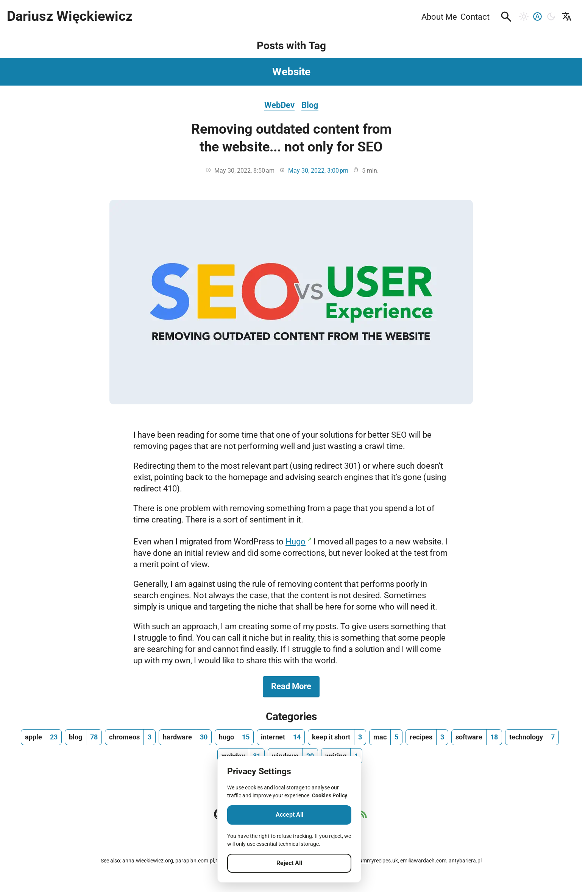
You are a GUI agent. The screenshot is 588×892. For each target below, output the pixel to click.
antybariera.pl (465, 861)
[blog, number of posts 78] (83, 737)
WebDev (279, 105)
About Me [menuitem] (439, 17)
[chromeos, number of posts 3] (130, 737)
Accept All (289, 815)
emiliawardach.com (423, 861)
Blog (310, 105)
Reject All (289, 863)
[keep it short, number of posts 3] (337, 737)
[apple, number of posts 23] (41, 737)
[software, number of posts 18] (477, 737)
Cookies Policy (330, 795)
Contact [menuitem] (475, 17)
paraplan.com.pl (195, 861)
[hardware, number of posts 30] (185, 737)
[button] (506, 17)
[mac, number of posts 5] (386, 737)
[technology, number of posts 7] (532, 737)
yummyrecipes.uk (377, 861)
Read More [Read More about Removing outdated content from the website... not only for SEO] (295, 686)
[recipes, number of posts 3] (427, 737)
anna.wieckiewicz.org (148, 861)
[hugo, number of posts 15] (234, 737)
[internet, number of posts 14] (281, 737)
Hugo (296, 541)
